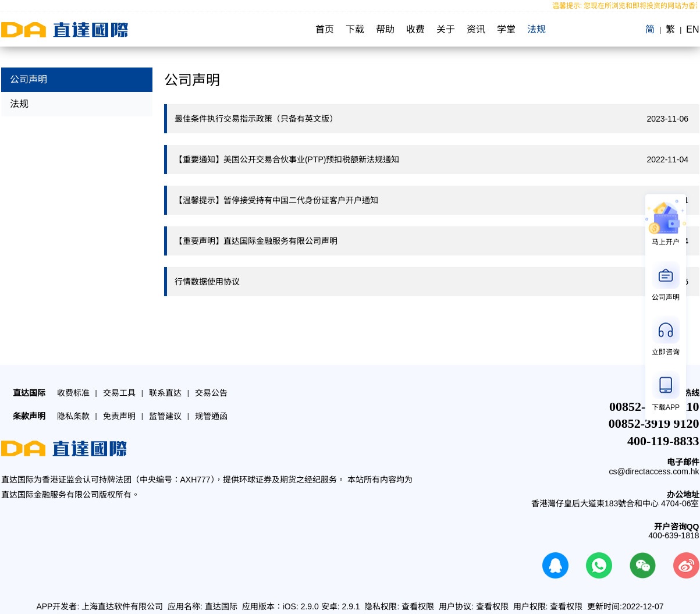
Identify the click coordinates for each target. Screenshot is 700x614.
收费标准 (73, 393)
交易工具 (119, 393)
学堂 (506, 29)
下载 (355, 29)
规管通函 (211, 416)
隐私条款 (73, 416)
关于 (446, 29)
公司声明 (29, 79)
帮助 (385, 29)
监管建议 (165, 416)
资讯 (476, 29)
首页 (325, 29)
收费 (415, 29)
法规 (536, 29)
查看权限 (418, 606)
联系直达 (165, 393)
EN (692, 29)
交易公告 (211, 393)
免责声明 (119, 416)
